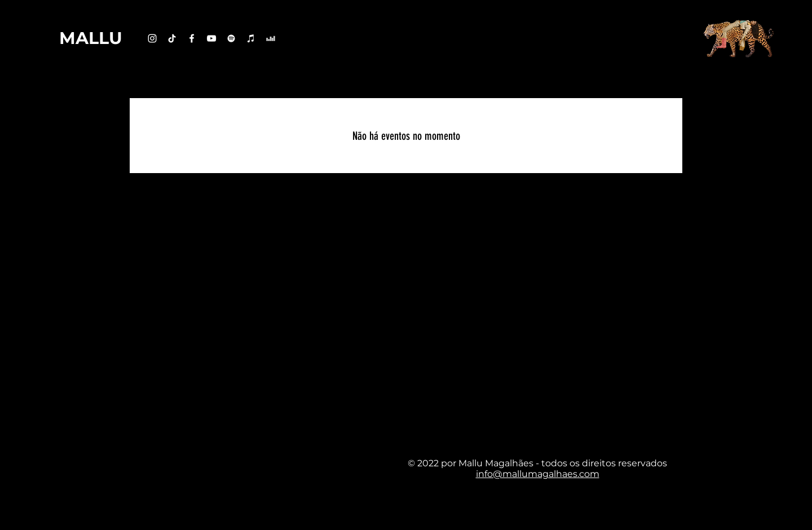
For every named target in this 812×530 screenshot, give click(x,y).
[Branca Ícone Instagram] (152, 38)
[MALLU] (91, 38)
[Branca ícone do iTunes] (251, 38)
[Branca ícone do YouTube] (211, 38)
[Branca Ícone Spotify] (231, 38)
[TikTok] (172, 38)
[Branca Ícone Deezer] (271, 38)
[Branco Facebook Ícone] (192, 38)
